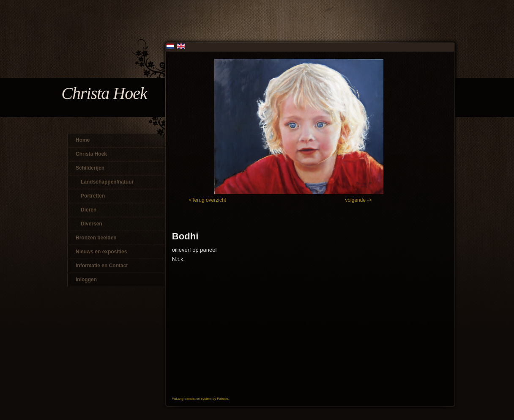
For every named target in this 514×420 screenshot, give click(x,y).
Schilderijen (90, 168)
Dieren (89, 210)
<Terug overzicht (208, 200)
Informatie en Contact (102, 266)
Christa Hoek (91, 154)
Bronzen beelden (96, 238)
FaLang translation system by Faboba (200, 399)
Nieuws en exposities (101, 252)
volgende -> (358, 200)
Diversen (92, 224)
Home (83, 140)
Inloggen (86, 280)
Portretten (93, 196)
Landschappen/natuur (107, 182)
